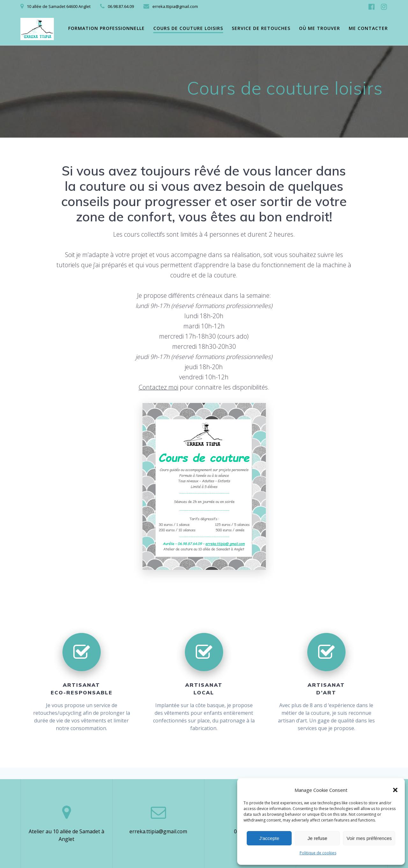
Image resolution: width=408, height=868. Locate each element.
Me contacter (368, 28)
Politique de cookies (318, 853)
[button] (395, 790)
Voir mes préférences (369, 838)
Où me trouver (320, 28)
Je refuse (317, 838)
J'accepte (269, 838)
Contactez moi (158, 387)
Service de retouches (261, 28)
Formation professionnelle (106, 28)
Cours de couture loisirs (188, 28)
